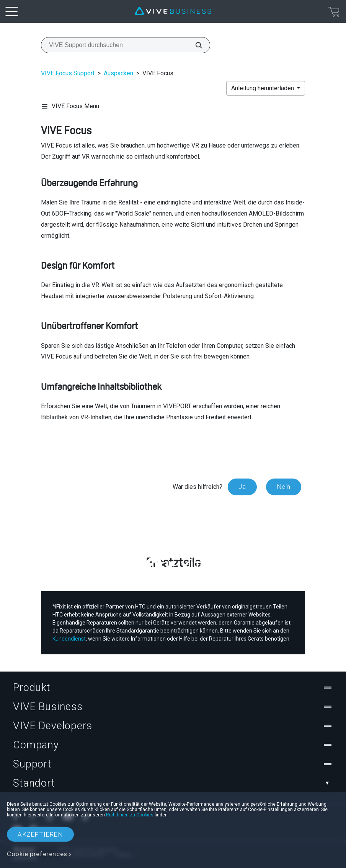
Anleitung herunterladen (263, 88)
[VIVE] (173, 11)
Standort (173, 783)
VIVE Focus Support (68, 73)
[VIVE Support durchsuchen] (194, 45)
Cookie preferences (37, 854)
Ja (242, 487)
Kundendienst (69, 639)
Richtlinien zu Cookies (130, 815)
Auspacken (118, 73)
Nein (284, 487)
